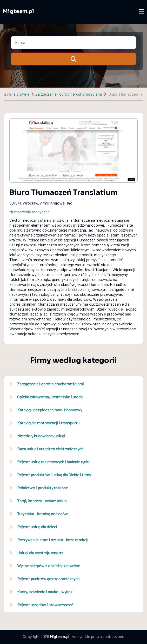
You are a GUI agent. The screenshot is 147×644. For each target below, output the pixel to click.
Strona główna (17, 94)
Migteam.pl (18, 11)
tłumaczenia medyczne (29, 212)
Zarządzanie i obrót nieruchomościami (69, 94)
